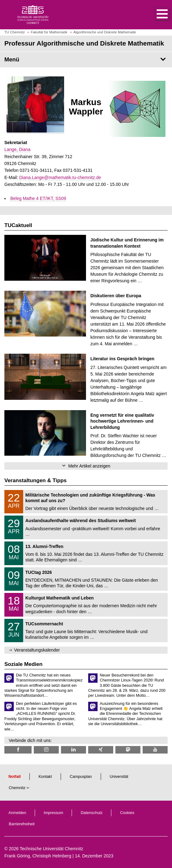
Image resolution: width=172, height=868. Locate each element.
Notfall (15, 777)
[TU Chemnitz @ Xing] (101, 750)
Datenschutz (92, 813)
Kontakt (45, 777)
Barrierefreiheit (22, 824)
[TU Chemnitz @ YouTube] (155, 750)
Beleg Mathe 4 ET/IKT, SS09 (38, 198)
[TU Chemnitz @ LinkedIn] (73, 750)
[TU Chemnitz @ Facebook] (18, 750)
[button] (156, 15)
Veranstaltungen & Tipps (35, 480)
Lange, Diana (17, 149)
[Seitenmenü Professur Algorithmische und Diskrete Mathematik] (86, 60)
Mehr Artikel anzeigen (89, 466)
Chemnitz (17, 788)
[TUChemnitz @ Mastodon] (128, 750)
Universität (119, 777)
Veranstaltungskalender (37, 650)
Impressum (53, 813)
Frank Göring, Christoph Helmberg (38, 856)
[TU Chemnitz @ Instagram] (46, 750)
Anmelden (17, 813)
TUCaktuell (18, 225)
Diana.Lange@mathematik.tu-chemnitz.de (60, 177)
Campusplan (81, 777)
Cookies (127, 813)
